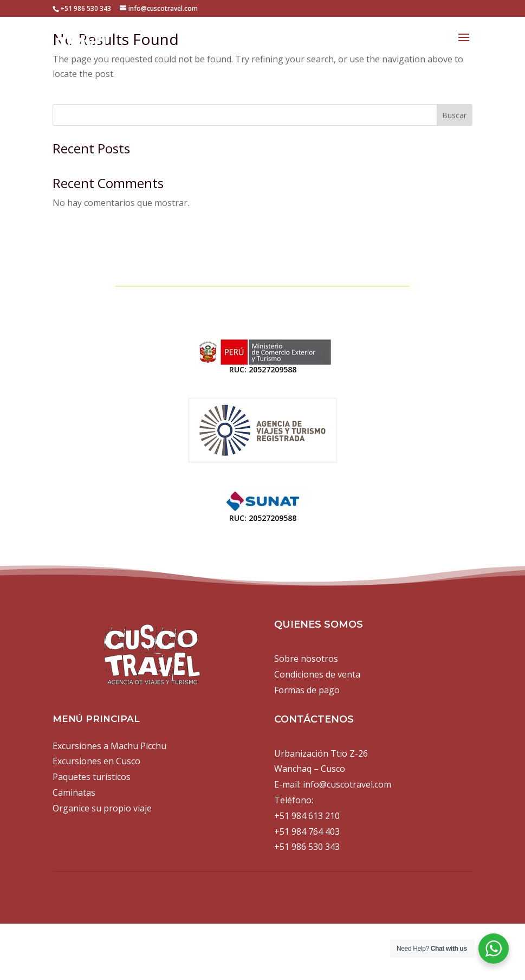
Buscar (454, 115)
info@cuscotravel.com (347, 784)
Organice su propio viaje (102, 808)
